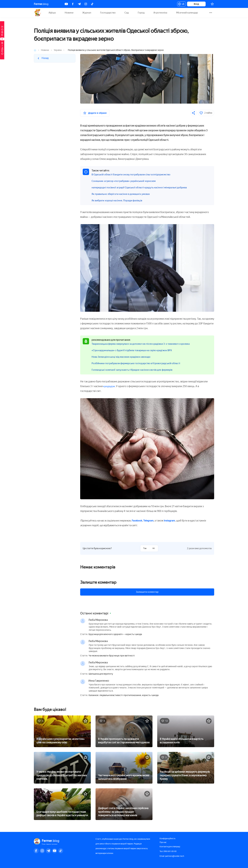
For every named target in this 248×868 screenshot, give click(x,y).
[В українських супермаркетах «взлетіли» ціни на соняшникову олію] (62, 731)
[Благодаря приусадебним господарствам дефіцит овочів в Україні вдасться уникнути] (62, 804)
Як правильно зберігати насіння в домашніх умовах (122, 194)
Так (145, 548)
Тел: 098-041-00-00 (168, 851)
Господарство (108, 13)
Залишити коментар (147, 592)
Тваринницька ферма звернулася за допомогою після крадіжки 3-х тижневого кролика (143, 344)
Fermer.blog (38, 13)
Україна (58, 50)
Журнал (87, 13)
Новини (69, 13)
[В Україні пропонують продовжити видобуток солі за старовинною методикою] (124, 731)
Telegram (149, 521)
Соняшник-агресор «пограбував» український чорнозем (125, 181)
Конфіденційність (167, 839)
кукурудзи (109, 386)
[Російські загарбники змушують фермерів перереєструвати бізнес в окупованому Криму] (186, 767)
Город (141, 13)
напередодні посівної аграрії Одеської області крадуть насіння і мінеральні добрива (142, 187)
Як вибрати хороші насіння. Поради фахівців (118, 200)
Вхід (196, 4)
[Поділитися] (194, 113)
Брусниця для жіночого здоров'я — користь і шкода (115, 634)
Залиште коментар (98, 582)
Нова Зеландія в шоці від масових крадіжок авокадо (123, 357)
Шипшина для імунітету (101, 674)
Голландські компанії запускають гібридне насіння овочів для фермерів (134, 370)
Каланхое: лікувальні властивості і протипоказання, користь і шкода (124, 695)
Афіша (52, 13)
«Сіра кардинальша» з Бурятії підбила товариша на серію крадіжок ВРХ (134, 350)
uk (181, 4)
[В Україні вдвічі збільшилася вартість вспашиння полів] (186, 731)
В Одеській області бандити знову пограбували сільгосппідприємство (134, 174)
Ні (153, 548)
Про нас (163, 842)
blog (41, 4)
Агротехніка (160, 13)
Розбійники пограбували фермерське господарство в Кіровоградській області (139, 363)
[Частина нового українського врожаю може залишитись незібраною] (124, 767)
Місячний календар (187, 13)
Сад (127, 13)
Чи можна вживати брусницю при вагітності (112, 656)
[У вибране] (95, 113)
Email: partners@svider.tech (172, 856)
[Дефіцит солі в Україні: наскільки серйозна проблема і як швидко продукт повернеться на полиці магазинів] (124, 804)
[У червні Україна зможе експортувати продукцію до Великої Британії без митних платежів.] (62, 767)
